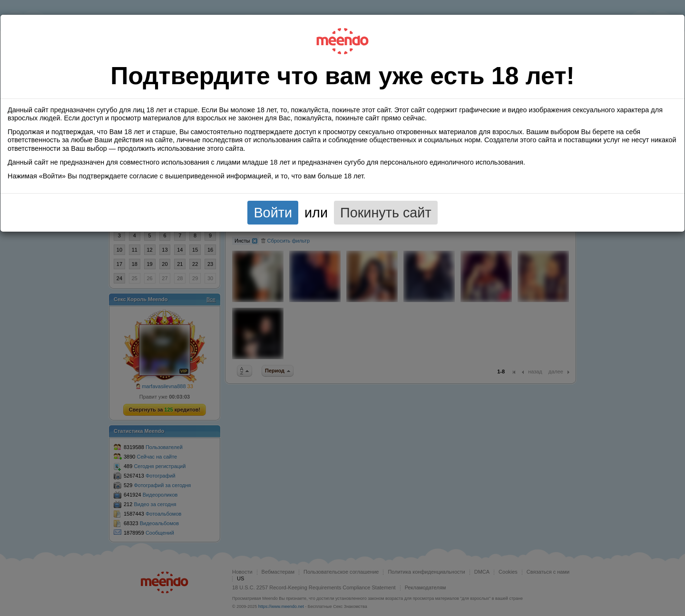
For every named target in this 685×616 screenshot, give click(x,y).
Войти (273, 213)
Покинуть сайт (386, 213)
